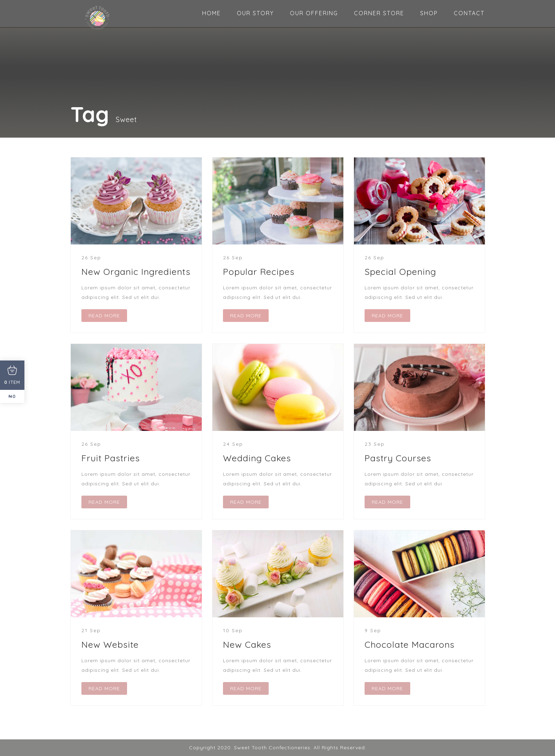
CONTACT (469, 13)
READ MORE (104, 316)
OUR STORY (255, 13)
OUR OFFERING (314, 13)
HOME (211, 13)
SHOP (429, 13)
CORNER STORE (379, 13)
